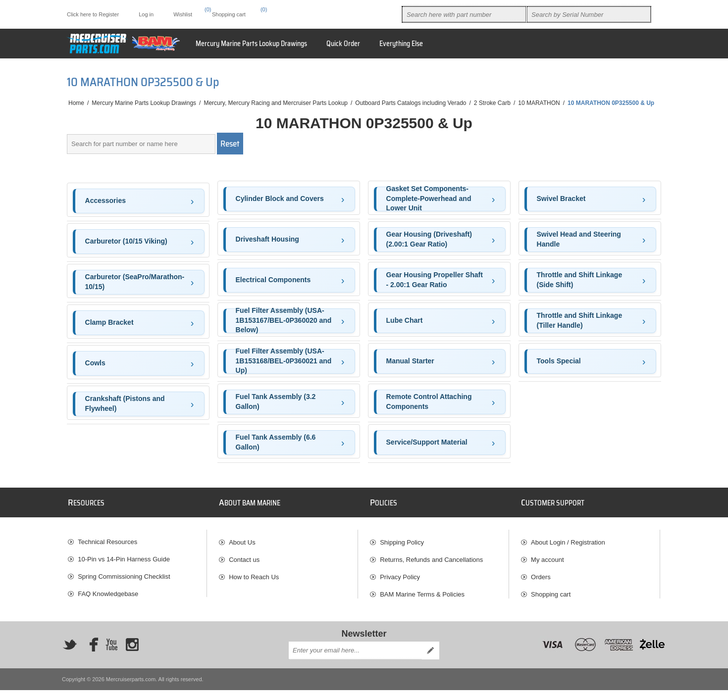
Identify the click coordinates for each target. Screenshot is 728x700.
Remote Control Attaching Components (429, 401)
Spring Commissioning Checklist (124, 573)
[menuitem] (137, 538)
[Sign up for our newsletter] (355, 660)
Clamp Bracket (109, 322)
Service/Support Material (427, 442)
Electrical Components (273, 280)
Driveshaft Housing (267, 239)
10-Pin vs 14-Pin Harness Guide (124, 556)
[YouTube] (111, 654)
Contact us (244, 556)
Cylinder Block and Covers (280, 199)
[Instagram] (132, 654)
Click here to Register (93, 14)
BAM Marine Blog (103, 608)
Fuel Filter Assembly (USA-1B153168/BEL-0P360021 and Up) (284, 361)
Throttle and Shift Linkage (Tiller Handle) (580, 320)
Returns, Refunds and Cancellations (431, 556)
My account (547, 556)
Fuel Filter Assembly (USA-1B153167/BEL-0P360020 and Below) (284, 321)
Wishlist (542, 608)
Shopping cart (551, 590)
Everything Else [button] (401, 44)
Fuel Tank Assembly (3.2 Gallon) (276, 401)
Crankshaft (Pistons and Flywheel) (125, 403)
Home (76, 103)
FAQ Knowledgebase (108, 590)
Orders (541, 573)
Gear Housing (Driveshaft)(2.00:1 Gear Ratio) (429, 239)
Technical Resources (107, 538)
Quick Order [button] (343, 44)
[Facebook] (91, 654)
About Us (242, 538)
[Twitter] (70, 654)
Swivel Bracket (561, 199)
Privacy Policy (400, 573)
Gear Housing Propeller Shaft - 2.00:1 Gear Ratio (435, 280)
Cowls (95, 363)
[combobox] (464, 14)
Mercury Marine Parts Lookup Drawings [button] (251, 44)
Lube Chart (405, 320)
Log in (146, 14)
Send (430, 660)
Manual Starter (410, 361)
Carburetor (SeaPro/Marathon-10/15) (135, 282)
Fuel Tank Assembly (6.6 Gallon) (276, 442)
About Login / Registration (568, 538)
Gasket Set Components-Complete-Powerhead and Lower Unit (429, 199)
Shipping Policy (402, 538)
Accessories (106, 200)
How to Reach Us (254, 573)
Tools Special (559, 361)
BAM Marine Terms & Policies (422, 590)
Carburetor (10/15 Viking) (126, 241)
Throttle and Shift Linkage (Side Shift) (580, 280)
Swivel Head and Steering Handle (579, 239)
